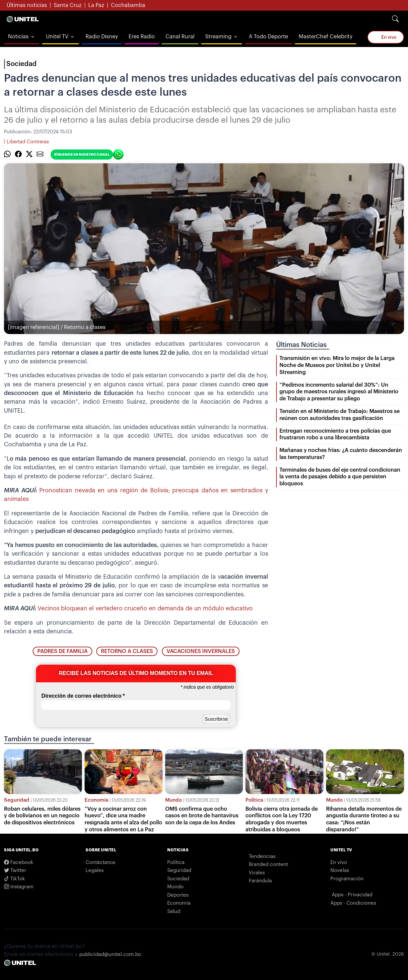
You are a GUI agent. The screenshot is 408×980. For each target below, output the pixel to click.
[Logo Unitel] (23, 19)
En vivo (386, 37)
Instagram (19, 887)
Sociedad (21, 64)
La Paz (96, 5)
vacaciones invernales (201, 651)
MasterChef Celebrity (326, 37)
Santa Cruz (68, 5)
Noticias (18, 37)
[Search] (395, 19)
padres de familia (62, 651)
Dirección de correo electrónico (83, 696)
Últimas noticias (27, 5)
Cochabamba (128, 5)
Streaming (218, 37)
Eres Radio (142, 37)
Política (254, 800)
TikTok (14, 879)
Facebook (19, 862)
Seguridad (17, 800)
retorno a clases (127, 651)
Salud (174, 911)
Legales (95, 870)
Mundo (174, 800)
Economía (96, 800)
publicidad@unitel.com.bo (110, 954)
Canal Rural (180, 37)
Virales (257, 873)
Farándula (260, 881)
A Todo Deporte (268, 37)
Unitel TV (57, 37)
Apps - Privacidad (352, 895)
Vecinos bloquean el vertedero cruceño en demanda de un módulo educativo (145, 608)
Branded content (268, 864)
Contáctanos (100, 862)
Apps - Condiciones (353, 903)
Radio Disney (102, 37)
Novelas (340, 870)
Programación (347, 879)
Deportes (178, 895)
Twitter (15, 870)
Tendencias (262, 856)
